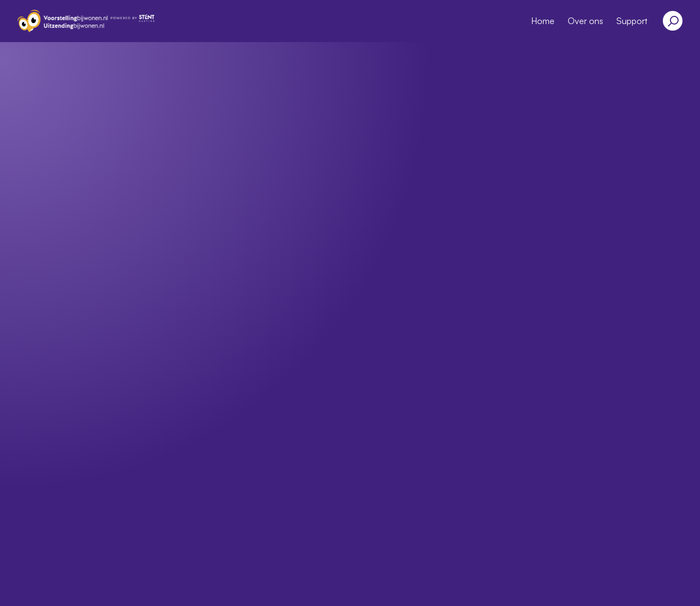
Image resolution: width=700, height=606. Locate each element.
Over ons (585, 21)
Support (632, 21)
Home (543, 21)
